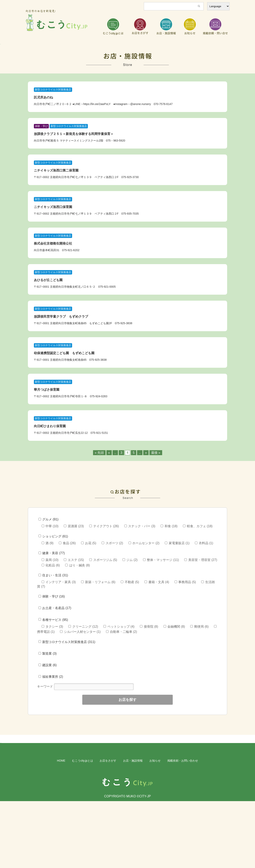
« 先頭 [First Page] (99, 486)
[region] (127, 61)
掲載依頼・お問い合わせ (183, 827)
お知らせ (155, 827)
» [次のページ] (146, 486)
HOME (61, 827)
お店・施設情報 (133, 827)
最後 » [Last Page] (156, 486)
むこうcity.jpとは (83, 827)
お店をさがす (108, 827)
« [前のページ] (109, 486)
